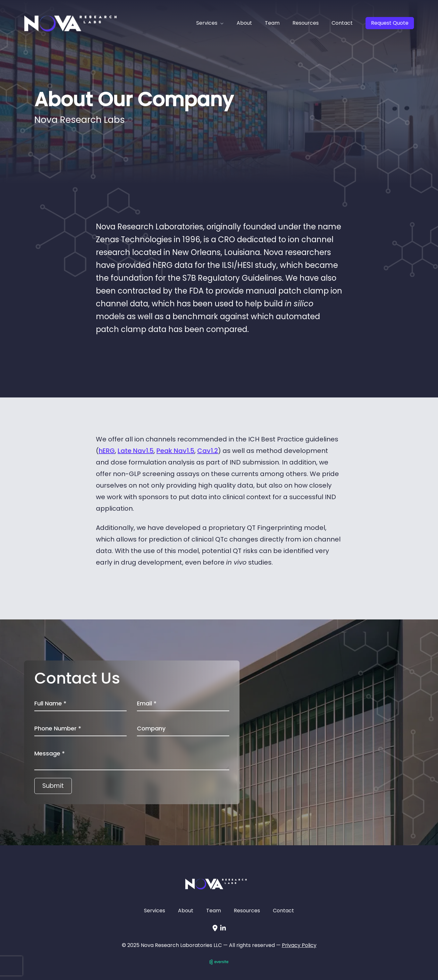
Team (272, 23)
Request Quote (390, 23)
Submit (53, 786)
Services (155, 911)
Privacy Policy (299, 945)
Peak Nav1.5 (175, 451)
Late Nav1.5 (136, 451)
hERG (107, 451)
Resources (306, 23)
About (244, 23)
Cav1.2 (208, 451)
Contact (342, 23)
